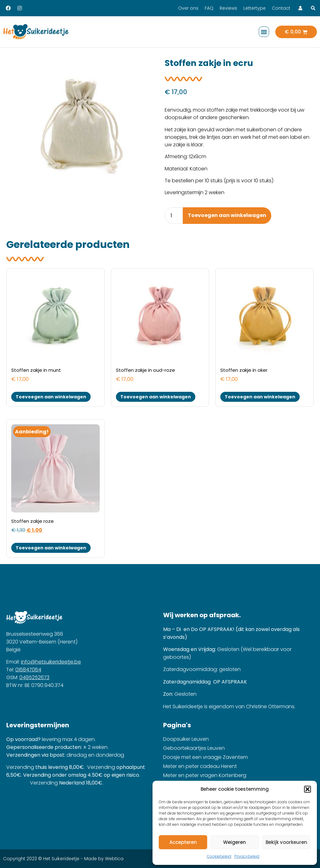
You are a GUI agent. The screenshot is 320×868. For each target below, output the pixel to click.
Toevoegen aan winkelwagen (227, 215)
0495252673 (34, 677)
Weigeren (235, 842)
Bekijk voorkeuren (286, 842)
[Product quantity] (174, 216)
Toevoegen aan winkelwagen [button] (51, 397)
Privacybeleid (247, 856)
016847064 (28, 670)
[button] (307, 789)
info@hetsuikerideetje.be (51, 662)
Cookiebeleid (219, 856)
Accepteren (183, 842)
